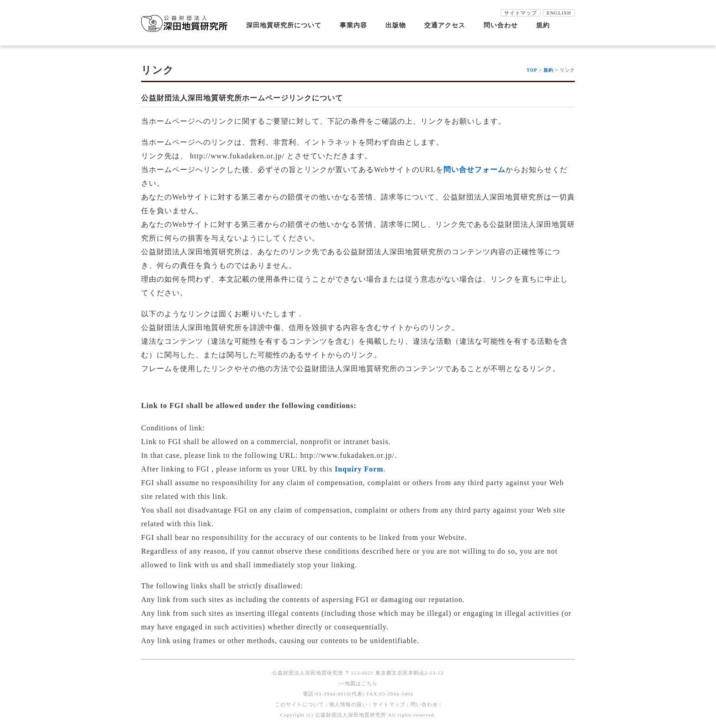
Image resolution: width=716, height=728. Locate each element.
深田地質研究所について (284, 26)
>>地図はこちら (358, 683)
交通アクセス (445, 26)
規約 (543, 26)
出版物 (396, 26)
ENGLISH (559, 13)
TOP (532, 70)
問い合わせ (501, 26)
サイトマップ (521, 13)
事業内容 (353, 26)
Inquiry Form (359, 469)
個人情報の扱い (348, 704)
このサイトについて (300, 704)
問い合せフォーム (474, 170)
